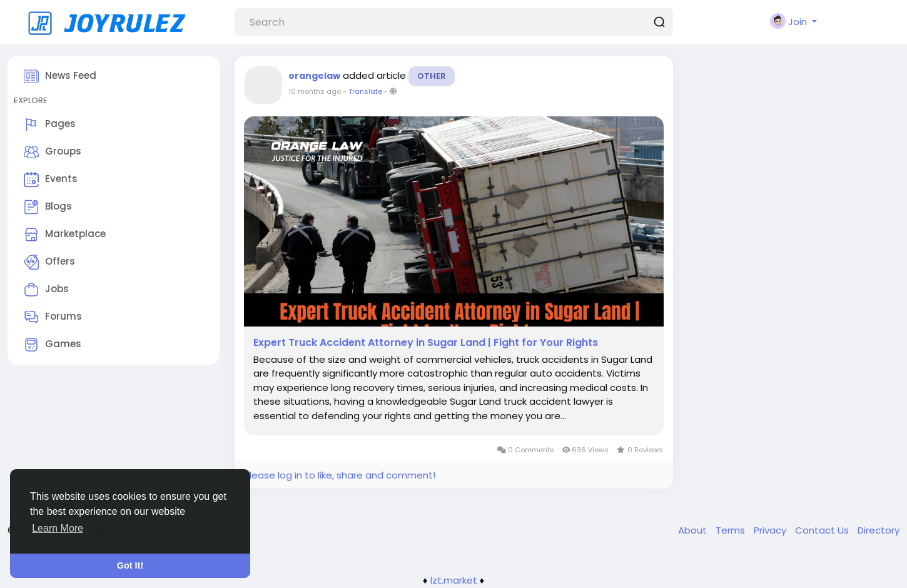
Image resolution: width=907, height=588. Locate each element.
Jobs (46, 290)
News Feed (60, 76)
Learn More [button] (58, 528)
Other (432, 76)
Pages (50, 124)
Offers (49, 262)
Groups (53, 152)
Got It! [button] (130, 565)
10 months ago (315, 91)
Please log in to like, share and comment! (340, 475)
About (694, 530)
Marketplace (65, 235)
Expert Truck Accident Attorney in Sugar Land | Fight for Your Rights (426, 343)
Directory (879, 530)
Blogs (48, 207)
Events (51, 180)
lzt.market (454, 580)
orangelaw (314, 76)
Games (53, 345)
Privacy (771, 530)
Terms (732, 530)
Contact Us (823, 530)
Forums (53, 317)
